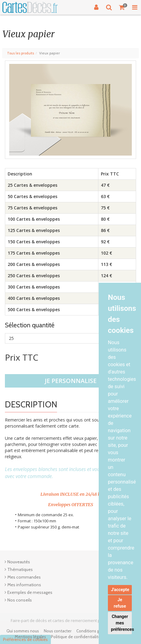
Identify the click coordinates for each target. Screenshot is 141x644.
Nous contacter (58, 631)
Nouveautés (19, 562)
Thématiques (20, 569)
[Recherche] (109, 7)
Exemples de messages (30, 592)
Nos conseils (20, 600)
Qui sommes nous (23, 631)
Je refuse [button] (120, 603)
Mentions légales (30, 637)
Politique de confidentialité (76, 637)
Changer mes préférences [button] (121, 623)
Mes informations (24, 585)
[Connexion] (96, 7)
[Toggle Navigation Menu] (135, 7)
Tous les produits (21, 53)
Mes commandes (24, 577)
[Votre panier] (122, 7)
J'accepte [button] (120, 590)
